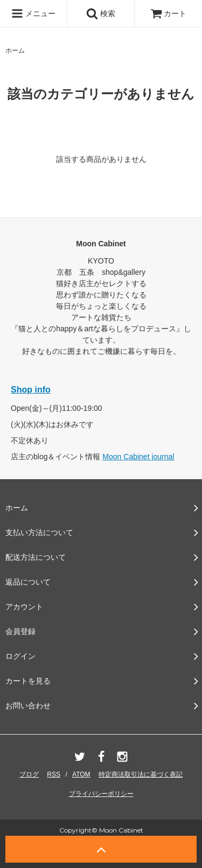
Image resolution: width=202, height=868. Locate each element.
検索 (101, 13)
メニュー (33, 13)
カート (169, 13)
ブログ (29, 774)
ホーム (15, 51)
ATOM (81, 774)
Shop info (31, 390)
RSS (54, 774)
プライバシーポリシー (101, 794)
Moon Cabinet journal (138, 457)
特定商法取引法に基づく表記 (141, 774)
